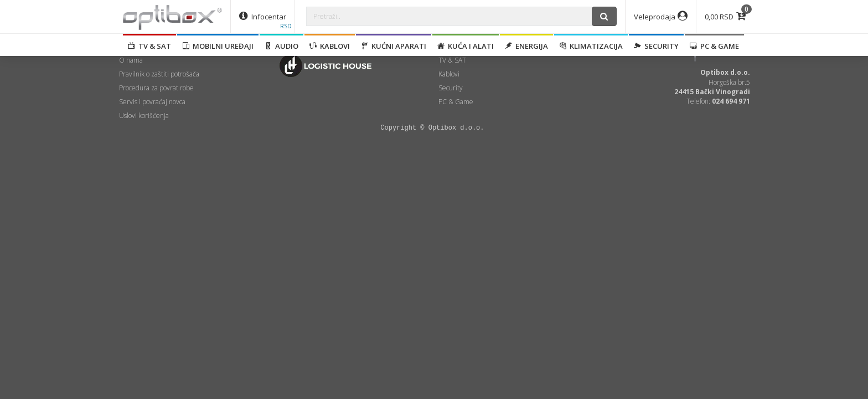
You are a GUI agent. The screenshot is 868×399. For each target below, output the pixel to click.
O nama (131, 60)
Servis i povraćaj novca (152, 102)
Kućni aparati (394, 46)
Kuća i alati (466, 46)
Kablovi (330, 46)
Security (656, 46)
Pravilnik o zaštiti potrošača (159, 74)
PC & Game (714, 46)
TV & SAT (149, 46)
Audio (281, 46)
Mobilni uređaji (218, 46)
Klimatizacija (591, 46)
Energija (526, 46)
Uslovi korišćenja (144, 116)
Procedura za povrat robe (156, 88)
